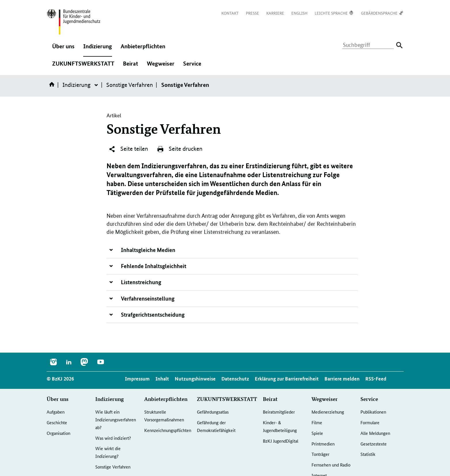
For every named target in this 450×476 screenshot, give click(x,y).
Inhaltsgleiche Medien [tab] (148, 250)
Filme (317, 422)
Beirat (131, 66)
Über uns (63, 49)
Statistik (368, 454)
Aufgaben (56, 412)
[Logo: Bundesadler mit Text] (73, 22)
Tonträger (320, 454)
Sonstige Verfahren (130, 85)
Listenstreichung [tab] (141, 282)
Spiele (317, 433)
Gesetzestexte (374, 444)
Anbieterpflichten (143, 49)
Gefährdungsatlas (213, 412)
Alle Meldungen (375, 433)
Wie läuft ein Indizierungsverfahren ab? (116, 419)
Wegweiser (161, 66)
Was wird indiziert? (113, 438)
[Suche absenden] (399, 45)
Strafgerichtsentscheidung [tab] (153, 315)
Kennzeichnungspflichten (168, 430)
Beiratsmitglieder (279, 412)
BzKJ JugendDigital (281, 441)
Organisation (58, 433)
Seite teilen (128, 149)
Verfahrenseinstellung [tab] (148, 298)
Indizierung (98, 49)
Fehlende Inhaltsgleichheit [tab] (154, 266)
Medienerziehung (328, 412)
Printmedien (323, 444)
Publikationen (373, 412)
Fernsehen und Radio (331, 465)
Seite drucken (180, 149)
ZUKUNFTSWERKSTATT (83, 66)
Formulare (370, 422)
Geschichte (57, 422)
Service (192, 66)
